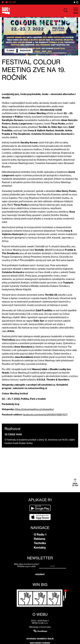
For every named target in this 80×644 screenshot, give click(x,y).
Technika (40, 543)
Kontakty (40, 548)
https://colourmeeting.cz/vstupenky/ (34, 409)
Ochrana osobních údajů (40, 639)
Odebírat (40, 574)
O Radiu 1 (40, 535)
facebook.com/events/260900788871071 (45, 415)
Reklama (40, 539)
